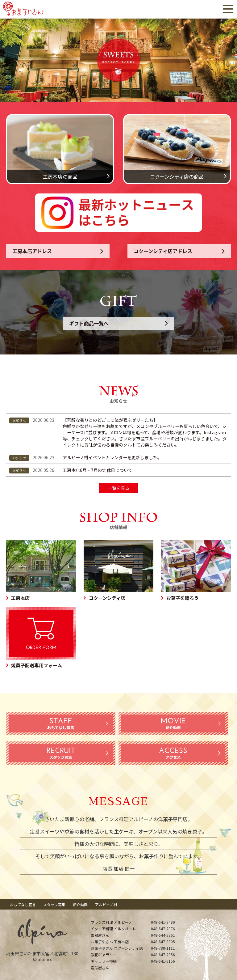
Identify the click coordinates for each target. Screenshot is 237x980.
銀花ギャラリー (104, 955)
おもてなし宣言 (23, 904)
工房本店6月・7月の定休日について (98, 470)
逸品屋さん (100, 967)
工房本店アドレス (32, 251)
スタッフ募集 (54, 904)
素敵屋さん (100, 935)
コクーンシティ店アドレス (163, 251)
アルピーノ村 (106, 904)
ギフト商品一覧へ (89, 323)
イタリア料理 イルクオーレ (113, 929)
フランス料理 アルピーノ (111, 922)
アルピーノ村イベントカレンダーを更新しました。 (112, 457)
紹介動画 (80, 904)
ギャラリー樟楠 (104, 961)
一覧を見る (118, 488)
